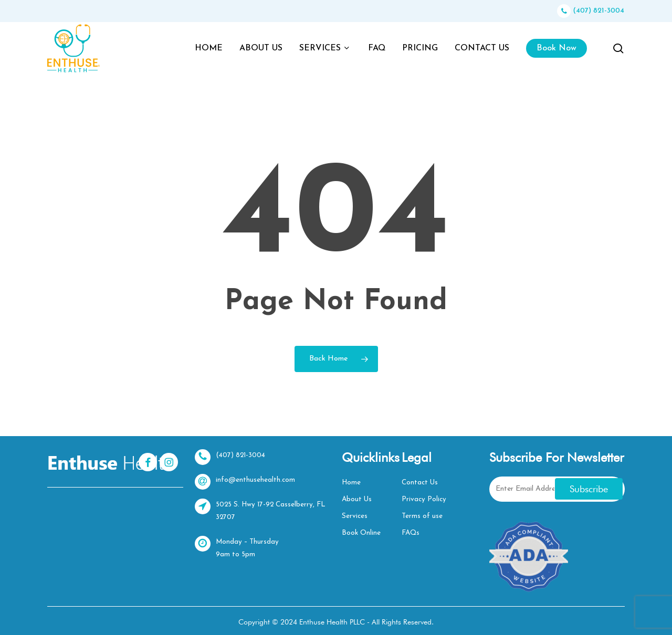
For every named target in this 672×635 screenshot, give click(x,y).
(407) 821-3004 (591, 11)
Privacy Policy (423, 499)
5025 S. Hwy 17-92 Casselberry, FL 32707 (262, 510)
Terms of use (421, 516)
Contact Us (419, 483)
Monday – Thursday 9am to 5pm (238, 547)
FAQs (410, 533)
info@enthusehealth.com (245, 482)
